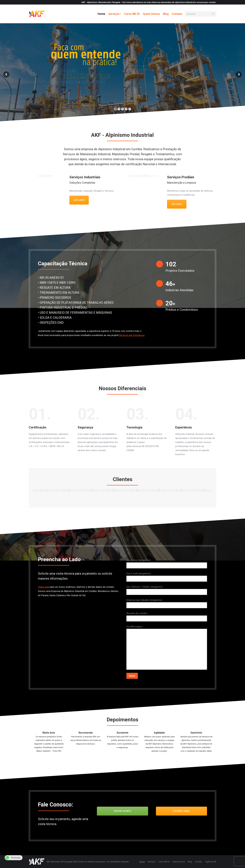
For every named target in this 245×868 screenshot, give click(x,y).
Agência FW (211, 862)
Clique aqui (44, 587)
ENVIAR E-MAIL (181, 811)
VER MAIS (79, 200)
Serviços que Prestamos (132, 335)
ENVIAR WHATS (122, 811)
